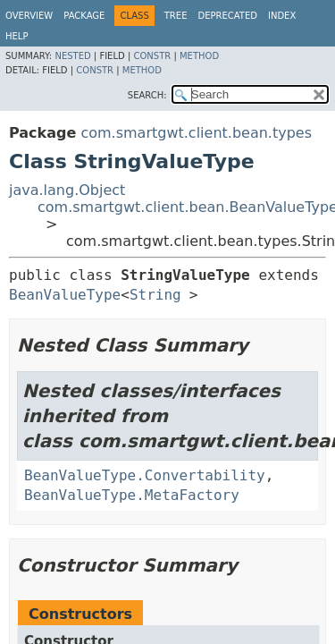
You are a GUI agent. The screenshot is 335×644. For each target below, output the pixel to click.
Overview (29, 16)
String (155, 295)
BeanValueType (65, 295)
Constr (152, 56)
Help (17, 36)
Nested (72, 56)
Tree (176, 16)
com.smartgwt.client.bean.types (196, 133)
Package (84, 16)
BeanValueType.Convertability (145, 475)
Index (282, 16)
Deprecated (227, 16)
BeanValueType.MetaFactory (132, 495)
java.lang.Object (67, 190)
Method (199, 56)
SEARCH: (147, 95)
